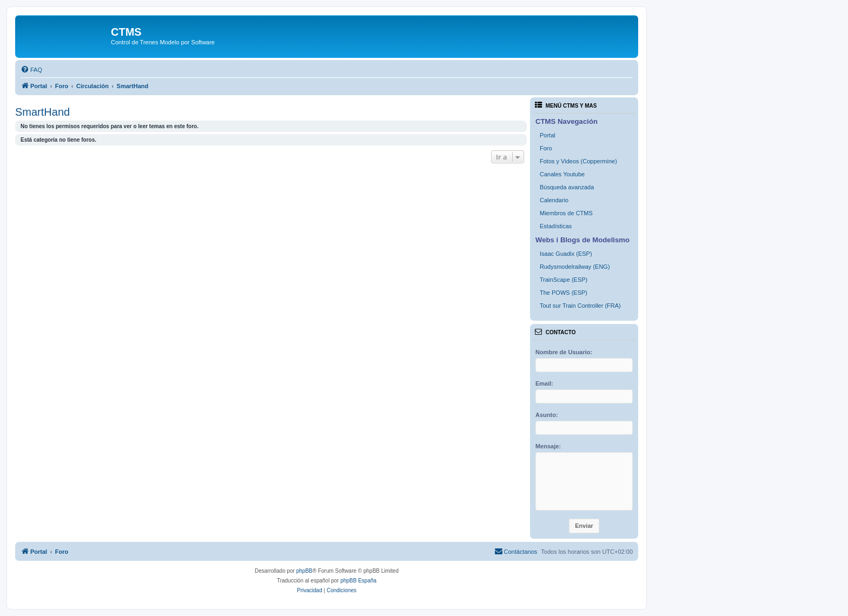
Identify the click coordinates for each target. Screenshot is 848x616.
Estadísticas (556, 226)
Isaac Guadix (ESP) (566, 254)
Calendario (554, 200)
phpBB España (358, 581)
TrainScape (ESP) (564, 280)
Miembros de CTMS (566, 213)
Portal (548, 135)
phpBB (304, 571)
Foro (546, 148)
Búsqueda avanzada (567, 187)
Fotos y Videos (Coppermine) (578, 161)
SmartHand (42, 112)
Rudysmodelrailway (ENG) (575, 267)
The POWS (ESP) (564, 293)
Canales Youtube (562, 174)
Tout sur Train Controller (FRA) (580, 306)
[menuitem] (31, 70)
